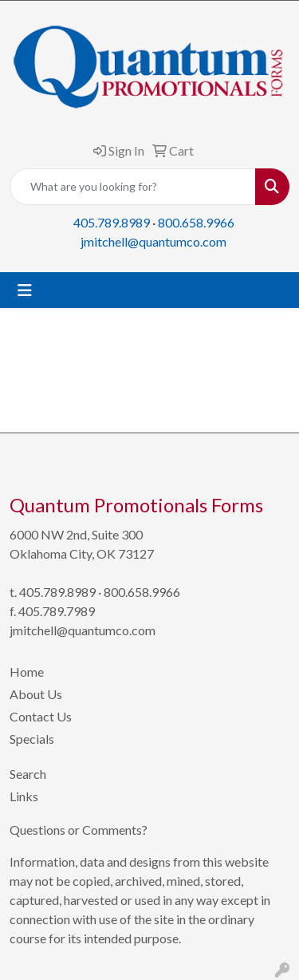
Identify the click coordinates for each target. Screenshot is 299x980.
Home (27, 672)
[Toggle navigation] (25, 290)
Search (28, 774)
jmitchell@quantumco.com (153, 241)
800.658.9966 (196, 222)
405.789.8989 (112, 222)
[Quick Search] (133, 187)
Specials (32, 739)
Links (24, 796)
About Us (36, 694)
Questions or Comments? (79, 830)
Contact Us (41, 716)
